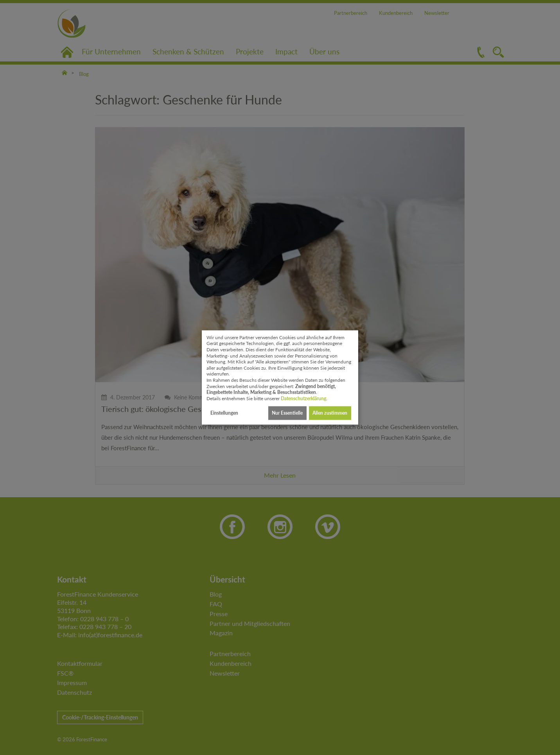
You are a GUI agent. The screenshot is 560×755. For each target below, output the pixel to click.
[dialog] (280, 377)
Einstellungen (224, 413)
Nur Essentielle (287, 413)
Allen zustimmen (330, 413)
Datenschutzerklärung (303, 398)
